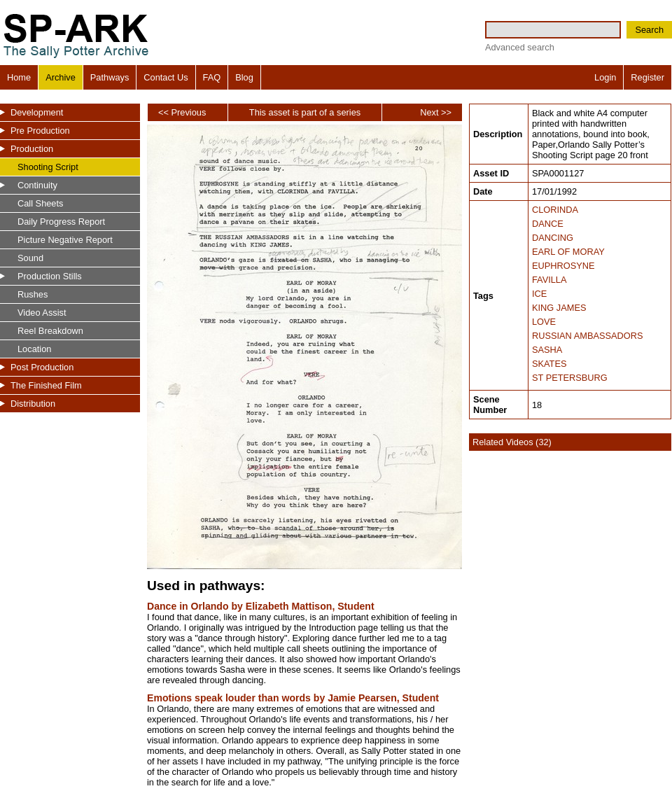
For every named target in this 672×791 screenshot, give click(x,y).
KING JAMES (559, 308)
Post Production (42, 367)
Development (37, 112)
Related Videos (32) (512, 442)
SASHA (547, 350)
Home (19, 77)
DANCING (553, 238)
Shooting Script (48, 167)
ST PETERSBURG (570, 378)
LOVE (544, 322)
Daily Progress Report (61, 222)
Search (649, 30)
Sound (30, 258)
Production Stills (50, 276)
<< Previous (182, 112)
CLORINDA (555, 210)
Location (34, 349)
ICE (539, 294)
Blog (244, 77)
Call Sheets (40, 203)
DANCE (548, 224)
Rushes (33, 294)
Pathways (110, 77)
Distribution (33, 404)
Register (647, 77)
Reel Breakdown (50, 331)
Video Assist (42, 313)
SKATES (549, 364)
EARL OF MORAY (568, 252)
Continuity (37, 185)
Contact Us (166, 77)
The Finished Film (46, 385)
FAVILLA (549, 280)
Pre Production (40, 131)
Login (605, 77)
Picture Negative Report (65, 240)
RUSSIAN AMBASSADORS (588, 336)
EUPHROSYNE (563, 266)
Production (32, 149)
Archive (61, 77)
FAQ (212, 77)
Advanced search (520, 47)
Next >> (436, 112)
